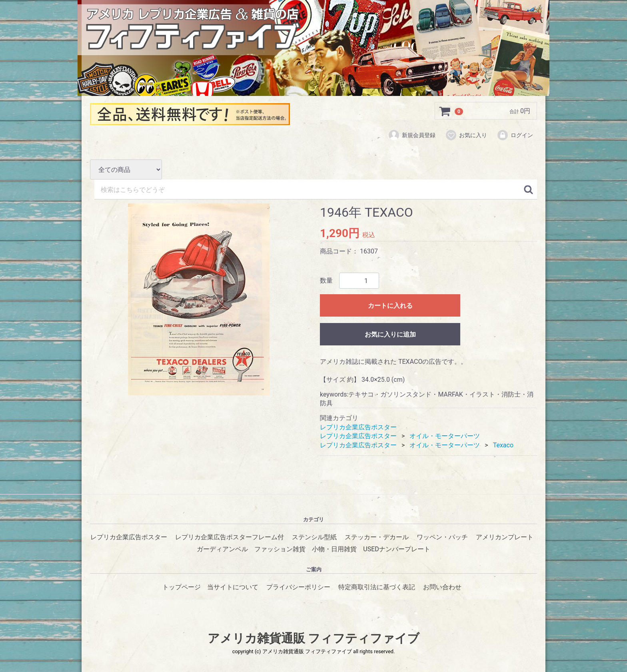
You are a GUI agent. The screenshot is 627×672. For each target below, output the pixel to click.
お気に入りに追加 (390, 335)
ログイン (515, 135)
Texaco (503, 445)
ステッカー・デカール (377, 537)
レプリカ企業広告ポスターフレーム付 (230, 537)
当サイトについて (233, 587)
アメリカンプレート (505, 537)
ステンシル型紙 (314, 537)
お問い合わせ (442, 587)
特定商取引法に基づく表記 (377, 587)
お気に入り (466, 135)
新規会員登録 (412, 135)
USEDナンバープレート (396, 549)
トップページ (182, 587)
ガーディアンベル (222, 549)
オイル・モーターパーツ (445, 436)
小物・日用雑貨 (334, 549)
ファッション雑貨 (280, 549)
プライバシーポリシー (298, 587)
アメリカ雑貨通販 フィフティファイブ (313, 638)
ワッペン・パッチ (442, 537)
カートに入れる (390, 306)
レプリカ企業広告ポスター (358, 427)
